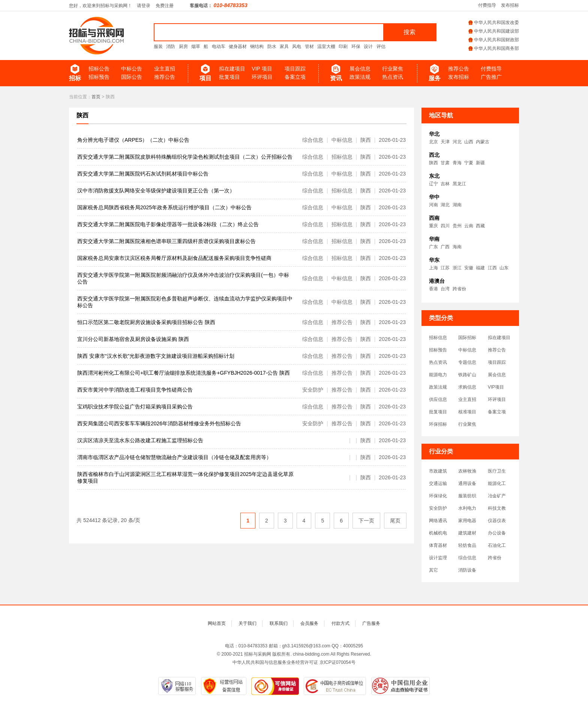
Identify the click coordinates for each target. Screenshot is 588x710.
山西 (469, 142)
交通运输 (438, 483)
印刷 (343, 47)
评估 (381, 47)
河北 (457, 142)
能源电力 (438, 375)
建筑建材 (467, 533)
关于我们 (247, 623)
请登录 (144, 6)
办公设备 (497, 533)
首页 (96, 97)
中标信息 (467, 350)
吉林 (445, 184)
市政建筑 (438, 471)
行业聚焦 (393, 69)
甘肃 (445, 163)
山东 (504, 268)
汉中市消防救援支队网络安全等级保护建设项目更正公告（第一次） (156, 191)
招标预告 (99, 77)
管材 (309, 47)
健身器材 (238, 47)
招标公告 (99, 69)
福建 (480, 268)
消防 (171, 47)
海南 (457, 247)
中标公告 (132, 69)
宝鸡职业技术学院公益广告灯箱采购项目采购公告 (135, 407)
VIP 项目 (262, 69)
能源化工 (497, 483)
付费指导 (487, 5)
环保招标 (438, 424)
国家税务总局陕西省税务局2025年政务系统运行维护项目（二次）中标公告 (164, 207)
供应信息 (438, 399)
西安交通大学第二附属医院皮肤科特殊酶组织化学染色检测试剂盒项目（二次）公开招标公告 (185, 157)
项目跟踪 (295, 69)
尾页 (395, 521)
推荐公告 (165, 77)
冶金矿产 (497, 496)
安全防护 (438, 508)
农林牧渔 (467, 471)
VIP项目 (496, 387)
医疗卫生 (497, 471)
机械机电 (438, 533)
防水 (272, 47)
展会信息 (360, 69)
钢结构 (257, 47)
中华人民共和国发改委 (494, 23)
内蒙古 (483, 142)
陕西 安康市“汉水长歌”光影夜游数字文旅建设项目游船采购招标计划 (156, 356)
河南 (433, 205)
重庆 (433, 226)
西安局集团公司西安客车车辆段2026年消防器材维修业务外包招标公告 (159, 423)
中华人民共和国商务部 (494, 48)
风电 (297, 47)
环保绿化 (438, 496)
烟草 (196, 47)
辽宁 (433, 184)
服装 (158, 47)
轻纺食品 (467, 545)
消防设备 (467, 570)
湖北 (445, 205)
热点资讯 (393, 77)
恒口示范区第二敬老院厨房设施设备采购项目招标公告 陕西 (146, 322)
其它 (433, 570)
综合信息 (467, 558)
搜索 (409, 32)
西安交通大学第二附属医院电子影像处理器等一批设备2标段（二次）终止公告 (168, 224)
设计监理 (438, 558)
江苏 (445, 268)
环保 (356, 47)
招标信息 (438, 338)
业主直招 (165, 69)
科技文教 (497, 508)
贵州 (457, 226)
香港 (433, 289)
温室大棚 (326, 47)
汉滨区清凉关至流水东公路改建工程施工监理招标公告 (140, 440)
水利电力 (467, 508)
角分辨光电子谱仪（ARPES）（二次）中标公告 (133, 140)
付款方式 (340, 623)
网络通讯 (438, 521)
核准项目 (467, 412)
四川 (445, 226)
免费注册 (165, 6)
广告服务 (371, 623)
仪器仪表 (497, 521)
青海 (457, 163)
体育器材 (438, 545)
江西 (492, 268)
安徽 (469, 268)
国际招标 (467, 338)
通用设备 (467, 483)
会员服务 (309, 623)
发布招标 (510, 5)
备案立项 (295, 77)
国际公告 (132, 77)
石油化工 (497, 545)
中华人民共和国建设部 (494, 31)
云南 (469, 226)
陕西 (82, 115)
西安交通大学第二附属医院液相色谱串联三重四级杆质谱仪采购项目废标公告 (166, 241)
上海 (433, 268)
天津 (445, 142)
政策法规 (360, 77)
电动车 (219, 47)
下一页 (366, 521)
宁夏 (469, 163)
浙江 (457, 268)
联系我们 (279, 623)
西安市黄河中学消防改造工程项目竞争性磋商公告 (135, 390)
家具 (284, 47)
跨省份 (459, 289)
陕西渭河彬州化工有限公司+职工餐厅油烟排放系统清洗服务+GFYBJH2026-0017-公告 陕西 (184, 373)
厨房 (183, 47)
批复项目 (229, 77)
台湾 (445, 289)
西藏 (480, 226)
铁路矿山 (467, 375)
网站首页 (217, 623)
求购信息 (467, 387)
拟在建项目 (232, 69)
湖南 (457, 205)
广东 (433, 247)
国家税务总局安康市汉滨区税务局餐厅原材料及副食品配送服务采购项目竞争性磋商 (174, 258)
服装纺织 (467, 496)
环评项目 (262, 77)
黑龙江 (459, 184)
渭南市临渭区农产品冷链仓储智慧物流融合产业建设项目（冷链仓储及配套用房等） (174, 457)
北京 (433, 142)
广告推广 (491, 77)
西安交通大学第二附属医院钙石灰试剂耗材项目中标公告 (143, 174)
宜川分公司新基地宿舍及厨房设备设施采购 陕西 (133, 339)
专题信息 (467, 362)
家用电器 (467, 521)
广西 (445, 247)
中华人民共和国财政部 (494, 40)
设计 (368, 47)
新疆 (480, 163)
